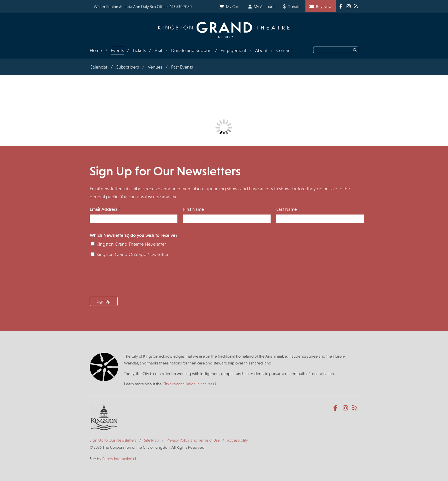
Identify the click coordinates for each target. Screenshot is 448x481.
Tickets (139, 50)
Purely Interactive (120, 459)
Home (96, 50)
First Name (194, 209)
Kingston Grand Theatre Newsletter (131, 244)
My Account (264, 7)
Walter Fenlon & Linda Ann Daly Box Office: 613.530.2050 (143, 7)
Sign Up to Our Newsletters (113, 440)
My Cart (233, 7)
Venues (155, 67)
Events (117, 50)
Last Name (287, 209)
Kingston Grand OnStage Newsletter (133, 254)
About (261, 50)
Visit (158, 50)
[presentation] (133, 279)
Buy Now (324, 7)
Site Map (152, 440)
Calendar (99, 67)
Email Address (104, 209)
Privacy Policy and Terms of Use (193, 440)
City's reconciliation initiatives (190, 384)
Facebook (336, 408)
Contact (284, 50)
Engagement (233, 50)
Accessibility (238, 440)
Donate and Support (191, 50)
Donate (294, 7)
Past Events (182, 67)
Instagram (346, 408)
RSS (355, 408)
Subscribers (128, 67)
